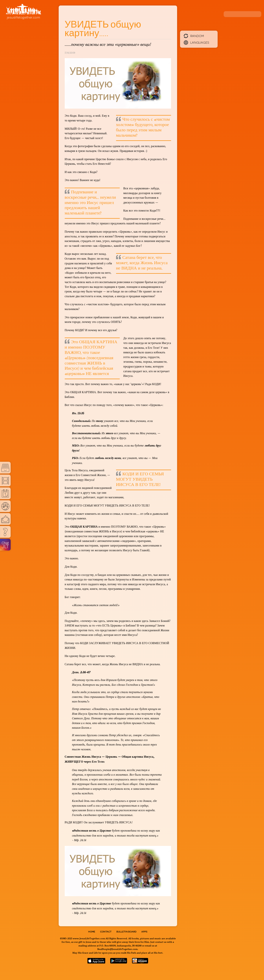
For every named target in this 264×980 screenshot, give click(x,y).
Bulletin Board (126, 932)
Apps (144, 932)
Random (194, 36)
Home (92, 932)
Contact (106, 932)
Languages (197, 42)
